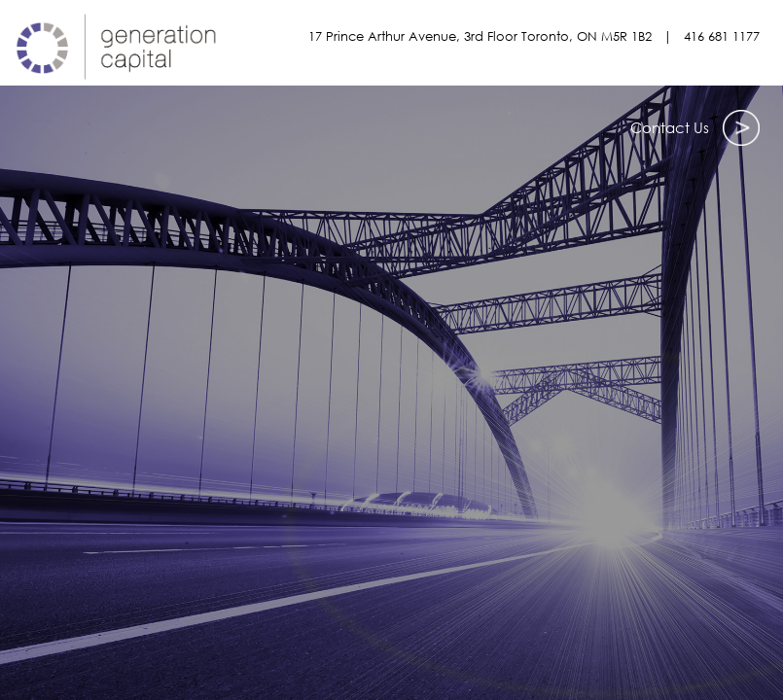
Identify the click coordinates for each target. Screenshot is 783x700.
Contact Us (695, 122)
